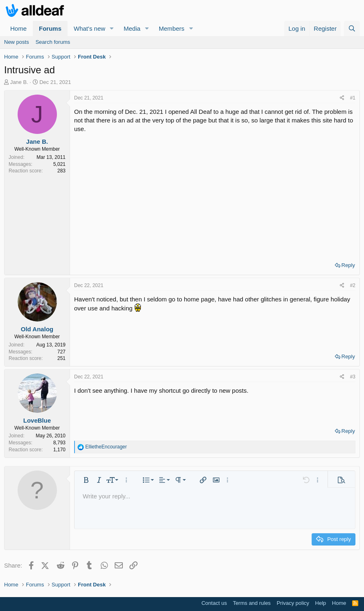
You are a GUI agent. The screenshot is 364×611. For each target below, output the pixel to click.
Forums (50, 28)
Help (321, 603)
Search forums (53, 42)
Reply (348, 265)
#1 (353, 98)
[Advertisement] (215, 195)
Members (172, 28)
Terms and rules (252, 603)
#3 (353, 377)
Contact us (214, 603)
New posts (17, 42)
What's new (89, 28)
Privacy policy (293, 603)
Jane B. (19, 82)
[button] (112, 28)
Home (18, 28)
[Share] (342, 98)
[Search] (352, 28)
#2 (353, 285)
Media (132, 28)
